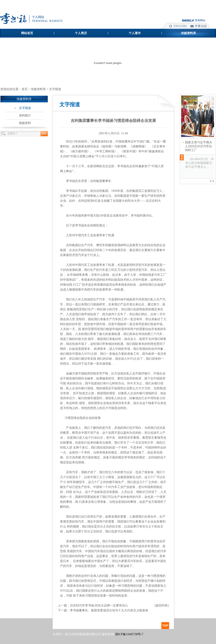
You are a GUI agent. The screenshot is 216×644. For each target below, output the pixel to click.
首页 (25, 89)
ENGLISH (180, 26)
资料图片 (25, 116)
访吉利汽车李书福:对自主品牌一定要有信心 (99, 605)
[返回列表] (162, 605)
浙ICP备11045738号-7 (129, 634)
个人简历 (81, 33)
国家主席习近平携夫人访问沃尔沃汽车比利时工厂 (199, 146)
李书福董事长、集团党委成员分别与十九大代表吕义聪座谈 (109, 610)
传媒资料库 (188, 33)
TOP (165, 626)
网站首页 (27, 33)
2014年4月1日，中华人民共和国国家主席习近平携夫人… (200, 163)
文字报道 (25, 108)
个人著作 (135, 33)
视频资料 (25, 123)
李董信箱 (201, 26)
